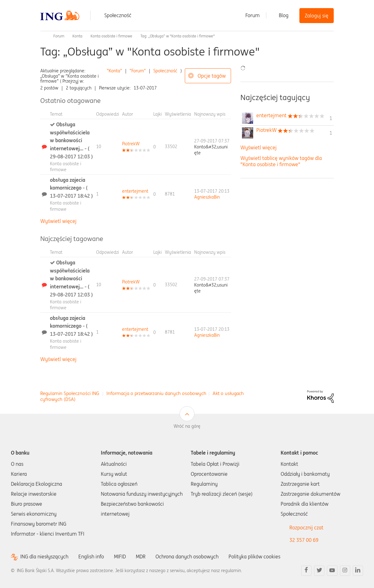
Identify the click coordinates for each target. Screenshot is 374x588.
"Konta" (114, 71)
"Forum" (138, 71)
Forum (253, 15)
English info (91, 557)
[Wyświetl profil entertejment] (135, 191)
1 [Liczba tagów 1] (331, 118)
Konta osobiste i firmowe (111, 36)
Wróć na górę (187, 426)
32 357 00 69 (304, 540)
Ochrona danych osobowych (187, 557)
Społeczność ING (43, 36)
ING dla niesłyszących (44, 557)
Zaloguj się (317, 16)
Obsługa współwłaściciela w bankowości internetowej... (71, 140)
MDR (141, 557)
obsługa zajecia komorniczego (71, 188)
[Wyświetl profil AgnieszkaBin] (207, 197)
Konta (77, 36)
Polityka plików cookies (254, 557)
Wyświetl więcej (58, 221)
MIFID (120, 557)
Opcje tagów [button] (212, 76)
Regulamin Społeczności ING (70, 393)
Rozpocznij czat (306, 528)
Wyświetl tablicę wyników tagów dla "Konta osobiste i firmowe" (281, 161)
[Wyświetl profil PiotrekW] (131, 144)
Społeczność (118, 15)
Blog (284, 15)
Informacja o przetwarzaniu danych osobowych (156, 393)
